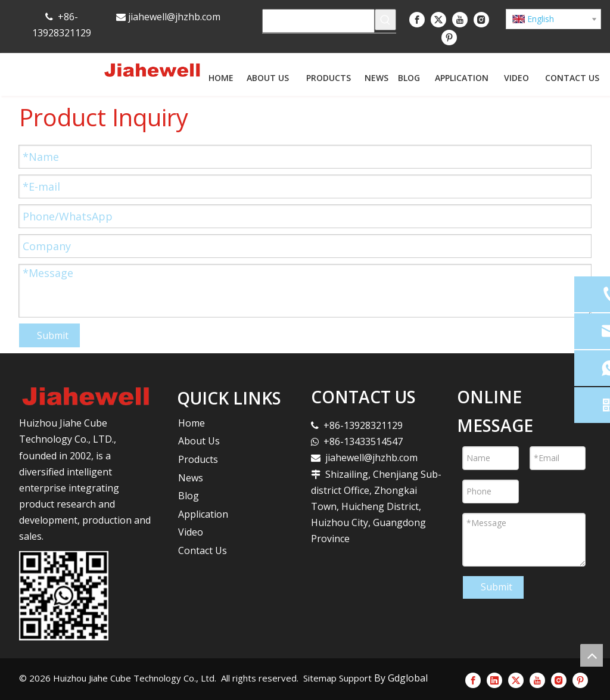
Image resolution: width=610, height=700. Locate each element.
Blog (189, 496)
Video (191, 532)
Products (198, 459)
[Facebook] (417, 19)
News (191, 478)
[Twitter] (438, 19)
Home (192, 423)
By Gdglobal (401, 678)
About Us (199, 441)
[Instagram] (481, 19)
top (592, 655)
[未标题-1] (64, 596)
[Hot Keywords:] (385, 20)
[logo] (86, 396)
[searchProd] (318, 21)
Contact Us (203, 550)
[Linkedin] (494, 680)
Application (203, 514)
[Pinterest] (449, 38)
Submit (53, 335)
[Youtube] (460, 19)
